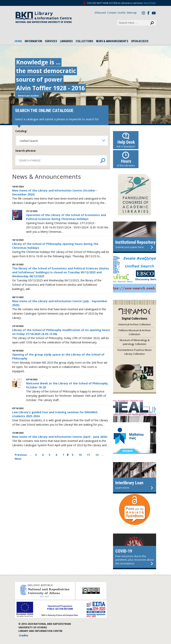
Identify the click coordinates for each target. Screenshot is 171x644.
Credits (24, 635)
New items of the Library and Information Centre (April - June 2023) (60, 437)
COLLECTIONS (84, 41)
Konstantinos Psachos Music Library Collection (135, 352)
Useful (121, 13)
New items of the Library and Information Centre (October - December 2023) (55, 192)
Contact (112, 13)
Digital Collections (135, 318)
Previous (21, 455)
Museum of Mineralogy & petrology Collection (135, 342)
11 (89, 455)
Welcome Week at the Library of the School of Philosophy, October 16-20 (67, 385)
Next (18, 459)
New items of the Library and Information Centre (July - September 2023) (60, 303)
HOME (18, 41)
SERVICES (51, 41)
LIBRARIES (66, 41)
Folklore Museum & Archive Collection (135, 332)
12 (97, 455)
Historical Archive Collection (135, 324)
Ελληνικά (100, 13)
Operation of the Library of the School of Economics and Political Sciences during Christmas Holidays (66, 217)
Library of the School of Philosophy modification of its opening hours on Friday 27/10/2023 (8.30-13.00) (61, 332)
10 (80, 455)
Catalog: (21, 131)
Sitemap (132, 13)
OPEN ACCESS (140, 41)
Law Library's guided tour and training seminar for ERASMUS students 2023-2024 (55, 414)
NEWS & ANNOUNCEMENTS (112, 41)
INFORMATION (33, 41)
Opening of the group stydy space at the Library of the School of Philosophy (58, 356)
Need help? (150, 3)
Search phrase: (26, 151)
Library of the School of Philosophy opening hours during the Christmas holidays (55, 246)
